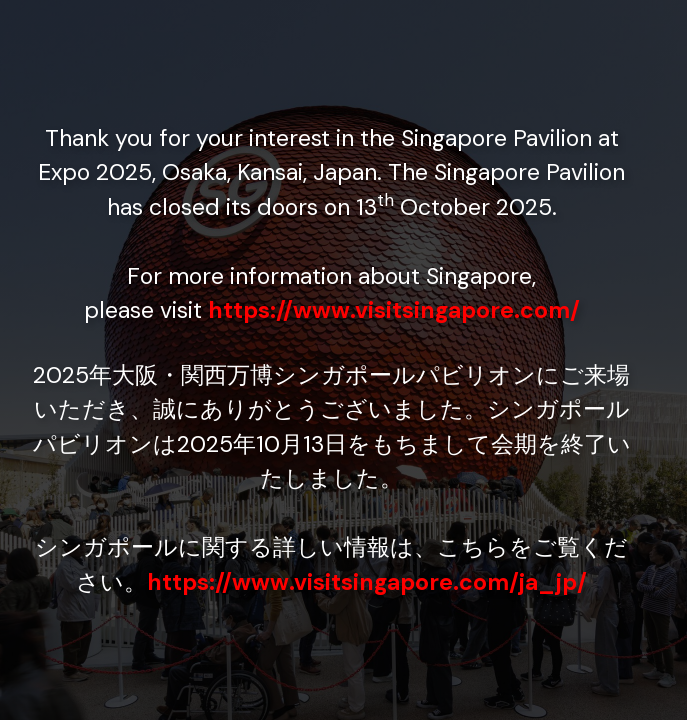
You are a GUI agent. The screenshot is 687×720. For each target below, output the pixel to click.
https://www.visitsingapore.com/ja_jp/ (367, 582)
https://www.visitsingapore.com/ (394, 310)
